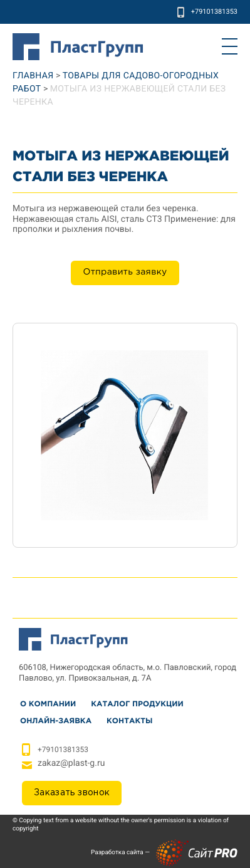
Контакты (129, 721)
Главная (33, 76)
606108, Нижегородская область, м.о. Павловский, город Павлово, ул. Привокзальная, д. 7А (128, 673)
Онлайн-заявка (56, 721)
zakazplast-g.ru (71, 763)
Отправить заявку (125, 273)
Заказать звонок (72, 793)
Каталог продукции (137, 704)
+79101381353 (214, 12)
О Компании (48, 704)
